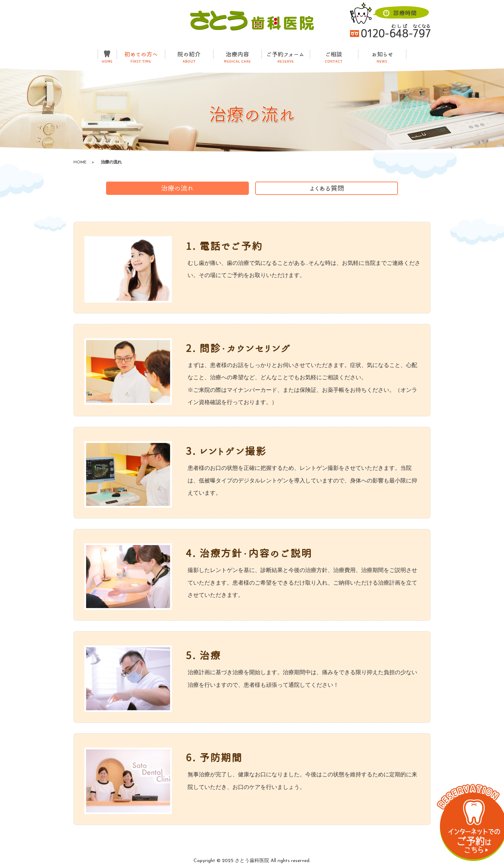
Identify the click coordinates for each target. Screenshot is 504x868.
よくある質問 (327, 188)
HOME (80, 162)
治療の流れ (177, 188)
